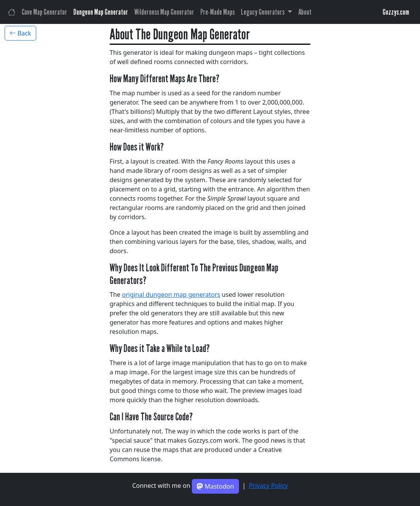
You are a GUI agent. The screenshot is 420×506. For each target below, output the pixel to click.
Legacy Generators (263, 12)
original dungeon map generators (171, 294)
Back (20, 33)
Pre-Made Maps (218, 12)
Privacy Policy (268, 486)
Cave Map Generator (44, 12)
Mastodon (215, 486)
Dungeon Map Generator (101, 12)
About (305, 12)
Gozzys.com (396, 12)
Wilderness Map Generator (164, 12)
